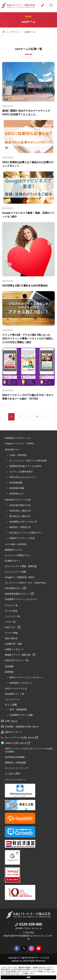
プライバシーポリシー (16, 780)
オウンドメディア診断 (16, 572)
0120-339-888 (28, 924)
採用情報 (9, 672)
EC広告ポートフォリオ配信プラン (26, 533)
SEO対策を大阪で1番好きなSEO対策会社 (25, 286)
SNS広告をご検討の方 (20, 511)
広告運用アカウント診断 (21, 715)
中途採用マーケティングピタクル (21, 599)
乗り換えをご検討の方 (20, 516)
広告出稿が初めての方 (20, 505)
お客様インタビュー (14, 649)
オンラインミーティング (17, 768)
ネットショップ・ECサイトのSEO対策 (28, 461)
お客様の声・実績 (13, 644)
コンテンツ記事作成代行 (21, 472)
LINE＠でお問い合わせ (17, 743)
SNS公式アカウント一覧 (17, 660)
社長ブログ (13, 627)
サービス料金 (11, 611)
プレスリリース (12, 699)
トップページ (13, 32)
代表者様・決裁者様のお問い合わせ (22, 727)
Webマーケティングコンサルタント (27, 677)
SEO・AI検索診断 (18, 709)
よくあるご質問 (12, 774)
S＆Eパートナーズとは (16, 688)
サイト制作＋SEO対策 (16, 544)
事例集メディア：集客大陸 (20, 655)
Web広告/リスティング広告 (18, 500)
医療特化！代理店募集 (16, 763)
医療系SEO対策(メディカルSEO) (25, 466)
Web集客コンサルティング (18, 438)
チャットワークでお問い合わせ (21, 738)
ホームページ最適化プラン (18, 555)
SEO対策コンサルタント (21, 683)
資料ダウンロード (13, 732)
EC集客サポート (13, 561)
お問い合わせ (11, 721)
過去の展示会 (11, 638)
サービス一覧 (11, 605)
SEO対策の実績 (17, 488)
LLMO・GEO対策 (18, 455)
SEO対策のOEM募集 (15, 757)
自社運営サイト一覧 (14, 694)
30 (37, 417)
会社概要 (9, 666)
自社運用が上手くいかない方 (23, 522)
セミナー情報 (11, 633)
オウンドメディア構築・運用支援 (21, 566)
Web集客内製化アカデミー (19, 594)
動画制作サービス (13, 550)
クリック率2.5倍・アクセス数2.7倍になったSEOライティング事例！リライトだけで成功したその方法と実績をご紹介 (28, 339)
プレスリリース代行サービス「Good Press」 (26, 583)
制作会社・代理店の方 (20, 527)
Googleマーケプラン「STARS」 (20, 444)
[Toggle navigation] (51, 5)
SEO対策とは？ (17, 494)
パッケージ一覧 (12, 616)
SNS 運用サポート (15, 588)
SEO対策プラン (12, 450)
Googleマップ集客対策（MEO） (20, 577)
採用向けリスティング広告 (22, 538)
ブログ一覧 (10, 622)
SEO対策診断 (16, 483)
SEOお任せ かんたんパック (23, 477)
